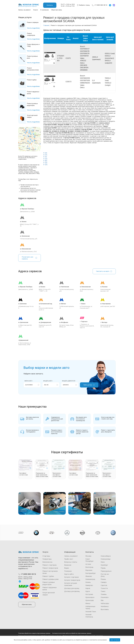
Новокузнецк (106, 559)
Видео (67, 568)
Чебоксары (105, 603)
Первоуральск (106, 571)
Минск (88, 603)
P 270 (45, 155)
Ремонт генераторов (50, 568)
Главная (46, 25)
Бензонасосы (47, 562)
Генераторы (47, 559)
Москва (88, 556)
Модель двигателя (69, 381)
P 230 (45, 153)
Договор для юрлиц (72, 588)
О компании (44, 10)
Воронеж (89, 570)
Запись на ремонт (24, 10)
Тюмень (104, 594)
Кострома (89, 594)
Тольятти (104, 588)
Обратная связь (57, 10)
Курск (88, 591)
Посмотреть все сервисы (30, 258)
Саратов (104, 585)
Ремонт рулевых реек (51, 579)
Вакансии (68, 565)
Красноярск (90, 597)
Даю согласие (115, 640)
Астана (88, 564)
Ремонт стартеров (49, 565)
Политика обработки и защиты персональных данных (34, 633)
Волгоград (89, 567)
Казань (88, 582)
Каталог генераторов (72, 580)
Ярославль (105, 609)
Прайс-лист (69, 559)
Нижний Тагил (91, 612)
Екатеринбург (91, 573)
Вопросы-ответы (71, 562)
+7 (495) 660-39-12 (99, 5)
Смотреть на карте (104, 271)
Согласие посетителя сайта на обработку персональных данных (72, 633)
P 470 (45, 165)
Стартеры (46, 556)
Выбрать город (83, 5)
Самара (104, 582)
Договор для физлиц (72, 591)
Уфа (102, 600)
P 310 (45, 157)
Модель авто (48, 381)
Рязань (103, 579)
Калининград (90, 579)
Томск (103, 591)
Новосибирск (106, 556)
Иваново (89, 576)
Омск (103, 562)
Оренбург (104, 565)
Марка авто (28, 381)
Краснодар (90, 600)
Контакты (50, 5)
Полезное (68, 571)
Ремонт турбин (48, 576)
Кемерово (89, 585)
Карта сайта (69, 574)
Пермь (103, 568)
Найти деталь (89, 385)
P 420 (45, 163)
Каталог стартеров (71, 577)
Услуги (36, 10)
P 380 (45, 161)
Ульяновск (105, 597)
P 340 (45, 159)
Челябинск (105, 606)
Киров (88, 588)
